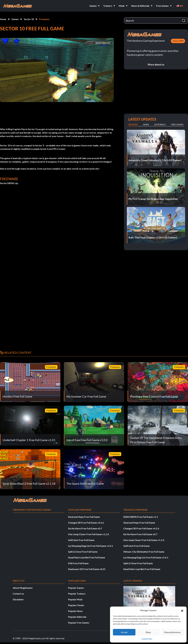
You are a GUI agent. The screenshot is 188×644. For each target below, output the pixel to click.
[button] (182, 610)
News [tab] (146, 124)
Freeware (44, 19)
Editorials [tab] (160, 124)
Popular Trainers (77, 594)
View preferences (172, 632)
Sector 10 (29, 19)
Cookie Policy (147, 639)
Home (3, 19)
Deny (148, 632)
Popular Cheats (76, 605)
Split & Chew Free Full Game (83, 552)
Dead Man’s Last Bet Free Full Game (87, 557)
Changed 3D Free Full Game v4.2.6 (86, 523)
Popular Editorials (77, 617)
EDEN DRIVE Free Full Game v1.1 (141, 517)
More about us (156, 64)
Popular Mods (75, 599)
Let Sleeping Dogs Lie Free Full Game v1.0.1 (91, 546)
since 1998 (178, 41)
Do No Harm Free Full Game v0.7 (85, 528)
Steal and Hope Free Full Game (84, 517)
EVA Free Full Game (78, 563)
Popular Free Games (79, 623)
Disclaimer (18, 599)
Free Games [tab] (177, 124)
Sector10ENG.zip (9, 183)
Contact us (18, 594)
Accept (124, 632)
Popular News (75, 611)
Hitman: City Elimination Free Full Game (144, 552)
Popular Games (76, 588)
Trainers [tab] (133, 124)
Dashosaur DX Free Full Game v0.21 (87, 569)
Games (15, 19)
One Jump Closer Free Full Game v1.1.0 (88, 534)
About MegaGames (23, 588)
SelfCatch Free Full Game (81, 540)
